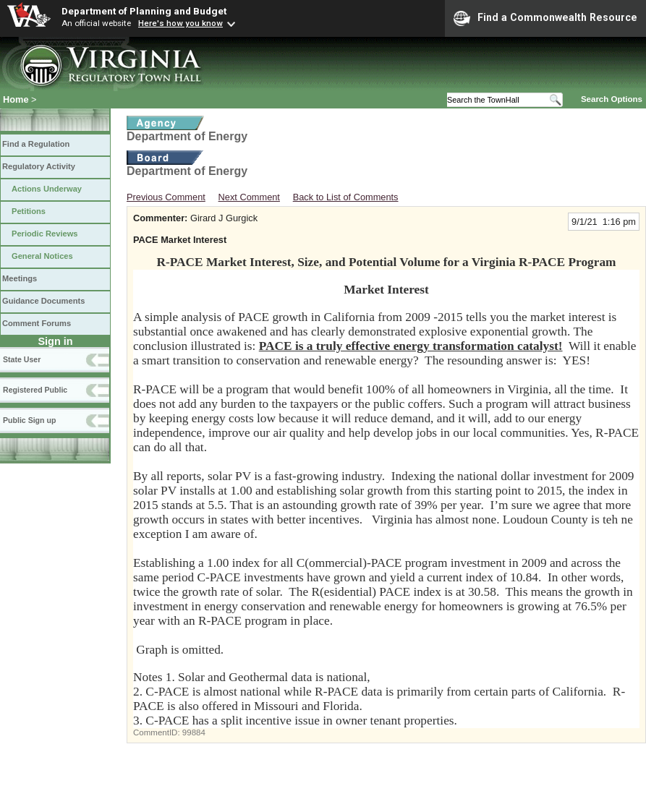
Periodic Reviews (45, 234)
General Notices (42, 256)
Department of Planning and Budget (144, 11)
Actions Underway (47, 189)
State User (22, 359)
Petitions (29, 211)
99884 (194, 732)
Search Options (612, 99)
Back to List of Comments (346, 197)
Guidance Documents (43, 301)
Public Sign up (29, 420)
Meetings (20, 278)
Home (16, 99)
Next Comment (249, 197)
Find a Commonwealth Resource (545, 18)
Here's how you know (180, 23)
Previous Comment (166, 197)
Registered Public (35, 390)
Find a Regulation (36, 144)
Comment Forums (37, 323)
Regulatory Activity (39, 166)
